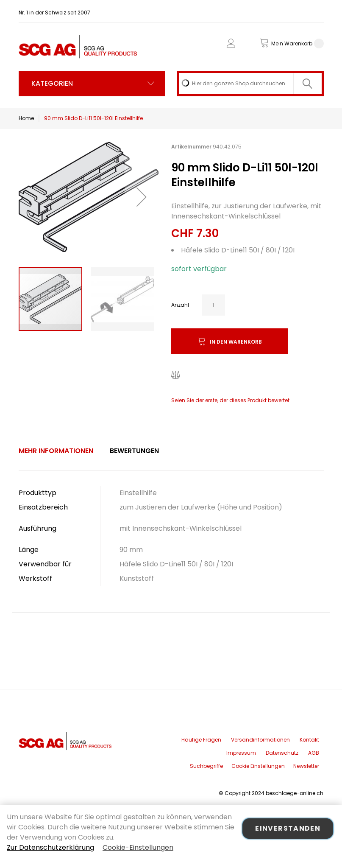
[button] (142, 197)
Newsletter (306, 766)
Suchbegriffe (206, 766)
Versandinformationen (260, 740)
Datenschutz (282, 753)
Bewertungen (134, 451)
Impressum (241, 753)
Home (26, 118)
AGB (314, 753)
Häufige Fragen (201, 740)
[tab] (56, 451)
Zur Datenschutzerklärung (50, 847)
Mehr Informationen (56, 451)
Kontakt (309, 740)
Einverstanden (288, 828)
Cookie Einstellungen (258, 766)
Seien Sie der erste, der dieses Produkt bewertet (230, 400)
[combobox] (250, 84)
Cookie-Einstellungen (138, 847)
